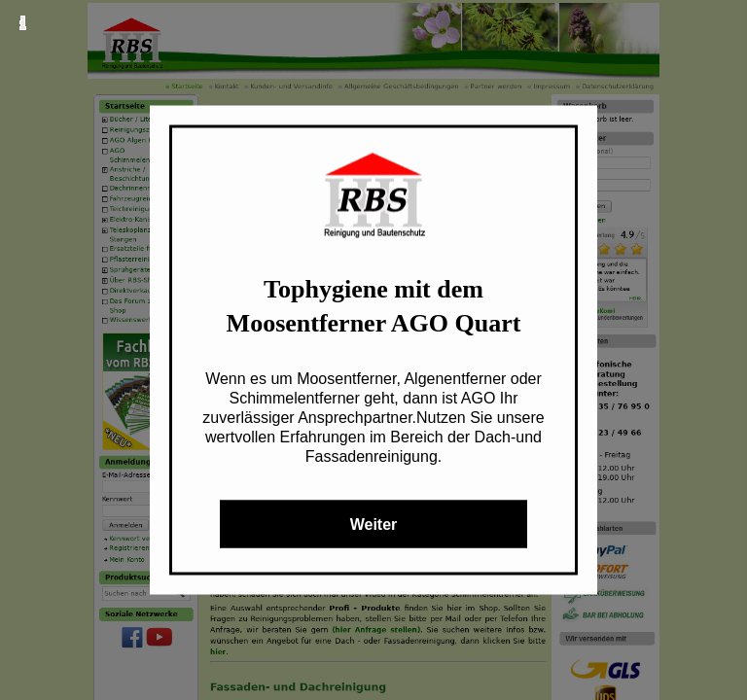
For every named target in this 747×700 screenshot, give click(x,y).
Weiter (374, 525)
